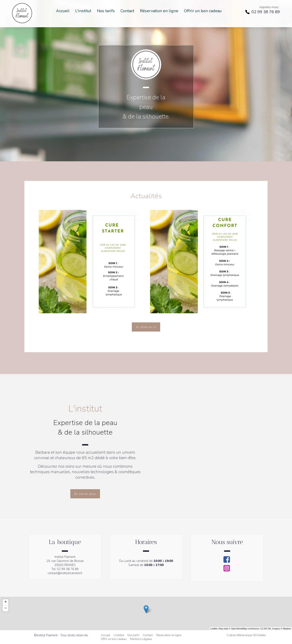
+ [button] (6, 602)
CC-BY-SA (266, 629)
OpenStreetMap (239, 629)
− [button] (6, 608)
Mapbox (287, 629)
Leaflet (214, 629)
